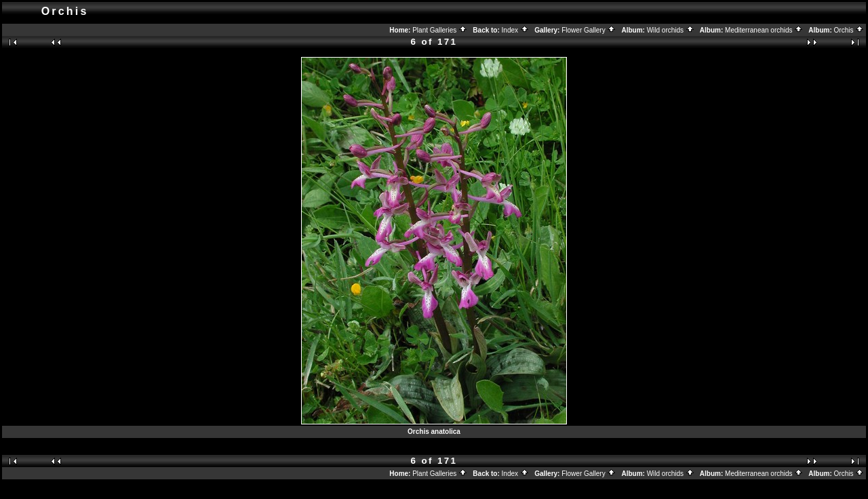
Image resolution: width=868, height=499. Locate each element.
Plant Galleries (440, 30)
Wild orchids (671, 30)
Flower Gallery (589, 30)
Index (515, 30)
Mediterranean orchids (764, 30)
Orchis (849, 30)
